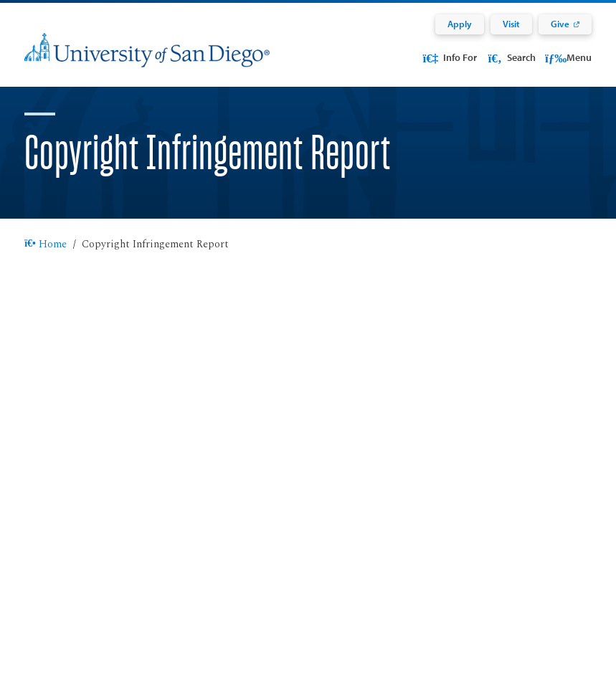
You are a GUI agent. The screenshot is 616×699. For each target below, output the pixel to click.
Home (46, 262)
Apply (460, 24)
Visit (511, 24)
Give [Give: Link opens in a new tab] (560, 24)
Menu (568, 57)
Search (511, 57)
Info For (449, 57)
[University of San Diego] (147, 60)
